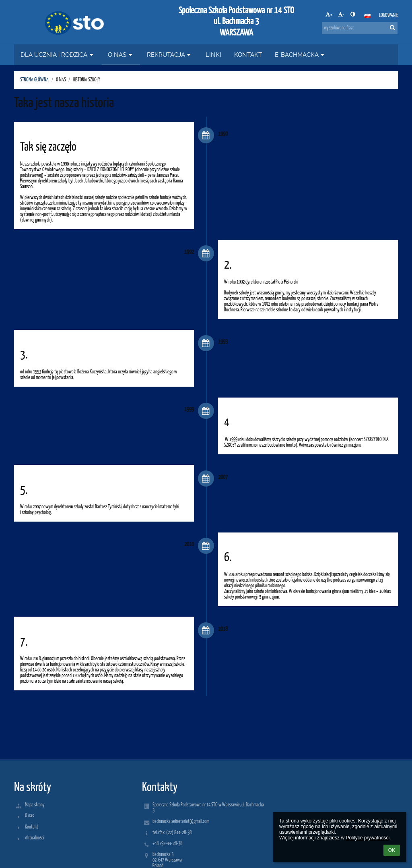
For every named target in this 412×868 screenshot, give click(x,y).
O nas (29, 816)
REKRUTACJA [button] (170, 55)
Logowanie (388, 16)
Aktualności (34, 838)
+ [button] (329, 15)
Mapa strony (35, 805)
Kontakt (32, 827)
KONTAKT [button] (248, 55)
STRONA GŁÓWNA (34, 80)
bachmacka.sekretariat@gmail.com (181, 821)
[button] (367, 16)
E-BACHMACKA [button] (301, 55)
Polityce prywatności (368, 838)
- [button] (341, 15)
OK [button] (392, 850)
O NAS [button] (121, 55)
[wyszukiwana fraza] (360, 28)
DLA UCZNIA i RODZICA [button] (58, 55)
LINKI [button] (213, 55)
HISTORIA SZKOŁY (87, 80)
